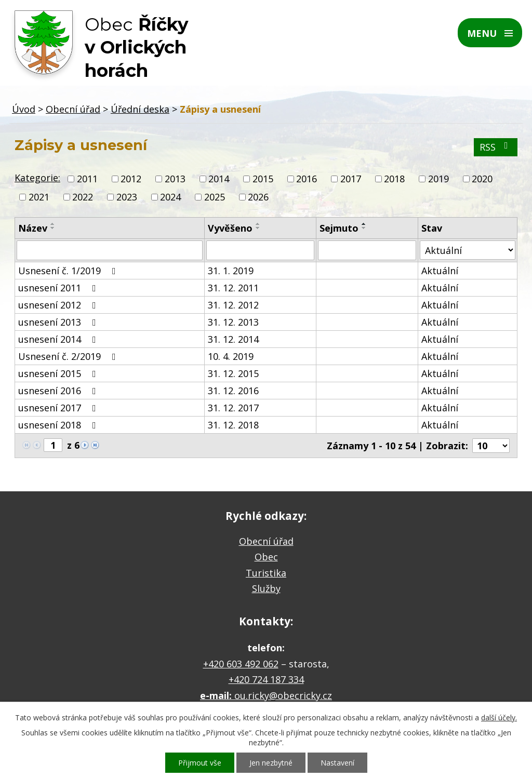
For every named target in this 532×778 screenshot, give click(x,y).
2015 (263, 179)
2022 (83, 197)
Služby (266, 588)
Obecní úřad (73, 109)
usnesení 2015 (59, 373)
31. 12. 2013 (233, 322)
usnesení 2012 (59, 305)
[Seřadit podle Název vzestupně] (53, 224)
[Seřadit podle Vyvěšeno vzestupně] (258, 224)
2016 (307, 179)
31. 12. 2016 (233, 391)
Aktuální (440, 271)
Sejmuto (339, 228)
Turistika (266, 573)
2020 (482, 179)
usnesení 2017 (59, 408)
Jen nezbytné (271, 763)
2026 (258, 197)
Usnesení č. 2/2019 (69, 356)
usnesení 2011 (59, 288)
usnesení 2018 (59, 425)
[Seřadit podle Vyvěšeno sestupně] (258, 228)
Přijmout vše (200, 763)
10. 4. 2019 (231, 356)
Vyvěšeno (230, 228)
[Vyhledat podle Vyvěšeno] (260, 250)
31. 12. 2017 (233, 408)
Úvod (24, 109)
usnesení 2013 (59, 322)
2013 (175, 179)
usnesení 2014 (59, 339)
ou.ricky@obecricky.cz (283, 695)
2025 (215, 197)
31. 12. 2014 (233, 339)
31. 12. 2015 (233, 373)
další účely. (499, 717)
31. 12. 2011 (233, 288)
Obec (266, 557)
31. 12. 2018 (233, 425)
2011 (87, 179)
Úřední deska (140, 109)
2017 (351, 179)
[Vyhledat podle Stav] (468, 250)
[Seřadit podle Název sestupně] (53, 228)
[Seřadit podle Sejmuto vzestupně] (364, 224)
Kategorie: (37, 178)
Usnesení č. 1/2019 (69, 271)
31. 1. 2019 (231, 271)
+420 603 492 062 (241, 664)
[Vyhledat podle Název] (110, 250)
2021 (39, 197)
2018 (394, 179)
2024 (170, 197)
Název (33, 228)
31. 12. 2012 (233, 305)
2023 (127, 197)
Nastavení (337, 763)
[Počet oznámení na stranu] (491, 446)
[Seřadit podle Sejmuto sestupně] (364, 228)
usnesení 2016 (59, 391)
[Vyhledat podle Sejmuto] (367, 250)
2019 (438, 179)
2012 (131, 179)
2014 (219, 179)
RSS (496, 147)
